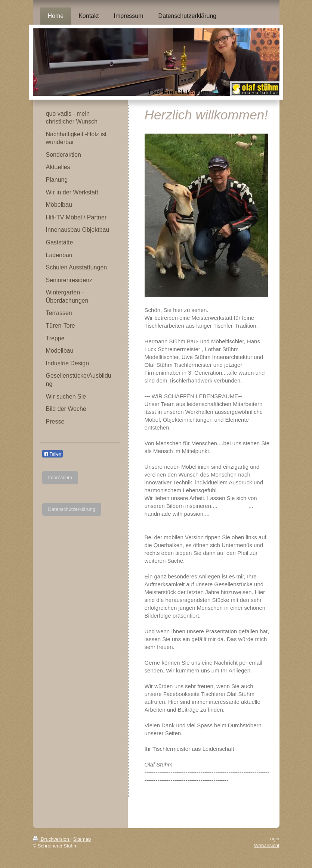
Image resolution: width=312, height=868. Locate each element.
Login (274, 839)
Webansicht (267, 845)
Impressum (60, 477)
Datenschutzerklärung (72, 509)
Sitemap (82, 839)
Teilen (52, 454)
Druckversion (52, 839)
